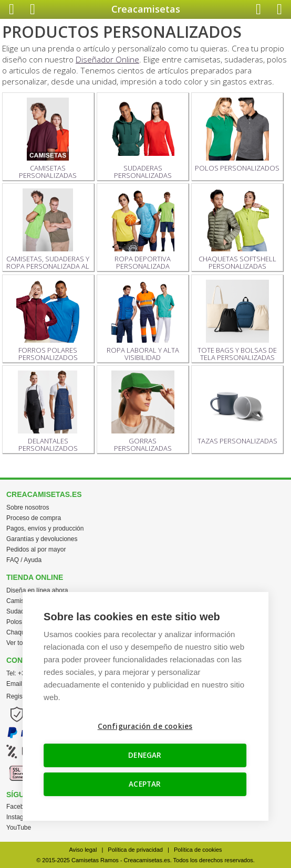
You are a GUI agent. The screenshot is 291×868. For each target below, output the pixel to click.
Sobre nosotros (28, 507)
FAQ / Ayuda (24, 560)
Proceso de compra (34, 518)
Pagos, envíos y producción (45, 528)
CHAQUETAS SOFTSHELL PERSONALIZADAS (237, 230)
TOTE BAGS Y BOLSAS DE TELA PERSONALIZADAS (237, 321)
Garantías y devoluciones (42, 539)
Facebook (20, 807)
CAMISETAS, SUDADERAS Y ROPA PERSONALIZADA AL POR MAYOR (48, 230)
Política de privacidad (135, 850)
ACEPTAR (145, 784)
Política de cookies (198, 850)
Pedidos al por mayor (36, 549)
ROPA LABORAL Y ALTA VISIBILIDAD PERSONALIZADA (143, 321)
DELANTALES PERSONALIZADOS (48, 412)
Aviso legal (83, 850)
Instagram (20, 817)
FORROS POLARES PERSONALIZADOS (48, 321)
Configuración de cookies (145, 726)
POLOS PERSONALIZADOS (237, 135)
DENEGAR (145, 755)
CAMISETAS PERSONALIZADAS (48, 139)
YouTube (19, 828)
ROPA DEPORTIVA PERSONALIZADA (143, 230)
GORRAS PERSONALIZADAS (143, 412)
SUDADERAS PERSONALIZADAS (143, 139)
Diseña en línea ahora (37, 590)
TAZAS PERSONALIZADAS (237, 408)
